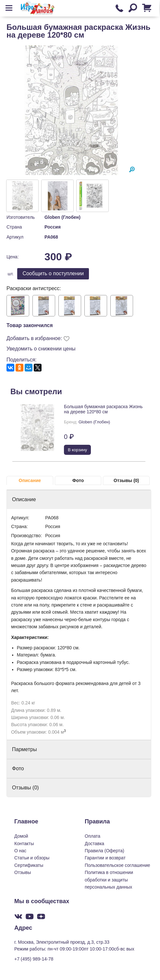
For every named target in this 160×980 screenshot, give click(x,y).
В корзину (77, 450)
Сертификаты (29, 865)
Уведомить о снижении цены (41, 349)
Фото (78, 480)
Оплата (92, 836)
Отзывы (23, 872)
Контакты (24, 844)
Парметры (24, 749)
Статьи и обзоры (32, 858)
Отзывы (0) (126, 480)
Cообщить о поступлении (53, 273)
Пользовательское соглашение (117, 865)
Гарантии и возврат (105, 858)
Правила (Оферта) (105, 851)
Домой (21, 836)
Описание (30, 480)
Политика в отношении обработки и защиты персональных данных (109, 880)
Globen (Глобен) (62, 217)
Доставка (94, 844)
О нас (20, 851)
